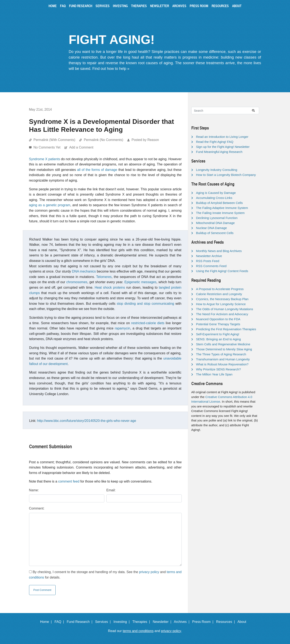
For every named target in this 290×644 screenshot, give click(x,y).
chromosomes (77, 282)
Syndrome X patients (45, 159)
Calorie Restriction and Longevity (219, 294)
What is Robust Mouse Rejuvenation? (222, 364)
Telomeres (104, 277)
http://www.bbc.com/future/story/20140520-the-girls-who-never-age (87, 421)
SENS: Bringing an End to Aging (218, 339)
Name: (34, 490)
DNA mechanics (84, 271)
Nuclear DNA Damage (212, 228)
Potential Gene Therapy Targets (218, 324)
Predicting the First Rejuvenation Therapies (226, 329)
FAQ (63, 6)
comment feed (69, 481)
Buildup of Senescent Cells (215, 233)
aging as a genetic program (50, 205)
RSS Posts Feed (208, 261)
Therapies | (142, 622)
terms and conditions (138, 631)
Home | (47, 622)
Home (53, 6)
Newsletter (160, 6)
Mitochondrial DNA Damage (215, 223)
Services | (104, 622)
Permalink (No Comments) (103, 140)
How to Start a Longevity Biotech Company (226, 175)
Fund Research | (80, 622)
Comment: (37, 508)
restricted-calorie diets (148, 323)
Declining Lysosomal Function (217, 218)
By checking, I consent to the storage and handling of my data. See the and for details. (105, 575)
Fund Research (81, 6)
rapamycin (123, 328)
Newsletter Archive (209, 256)
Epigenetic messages (140, 282)
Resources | (226, 622)
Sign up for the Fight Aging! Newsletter (223, 147)
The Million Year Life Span (214, 374)
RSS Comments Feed (211, 266)
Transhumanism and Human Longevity (223, 359)
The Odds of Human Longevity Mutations (225, 309)
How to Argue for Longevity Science (221, 304)
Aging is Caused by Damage (216, 193)
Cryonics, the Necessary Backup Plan (222, 299)
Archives (179, 6)
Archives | (183, 622)
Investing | (123, 622)
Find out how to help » (111, 69)
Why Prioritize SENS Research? (218, 369)
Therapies (139, 6)
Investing (120, 6)
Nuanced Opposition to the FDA (218, 319)
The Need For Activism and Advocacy (222, 314)
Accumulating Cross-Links (214, 198)
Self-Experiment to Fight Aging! (218, 334)
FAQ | (60, 622)
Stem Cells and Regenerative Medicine (223, 344)
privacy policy (149, 572)
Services (103, 6)
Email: (111, 490)
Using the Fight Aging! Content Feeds (222, 271)
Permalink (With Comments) (54, 140)
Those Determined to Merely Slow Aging (224, 349)
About (237, 6)
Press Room (199, 6)
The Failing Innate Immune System (220, 213)
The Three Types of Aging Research (221, 354)
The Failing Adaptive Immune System (222, 208)
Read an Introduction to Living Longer (222, 137)
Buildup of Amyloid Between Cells (219, 203)
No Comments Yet (47, 147)
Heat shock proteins (110, 287)
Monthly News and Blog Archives (219, 251)
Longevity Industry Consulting (217, 170)
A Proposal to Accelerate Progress (220, 289)
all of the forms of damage (97, 170)
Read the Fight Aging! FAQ (215, 142)
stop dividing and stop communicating (145, 304)
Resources (220, 6)
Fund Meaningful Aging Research (219, 152)
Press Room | (204, 622)
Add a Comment (81, 147)
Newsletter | (163, 622)
